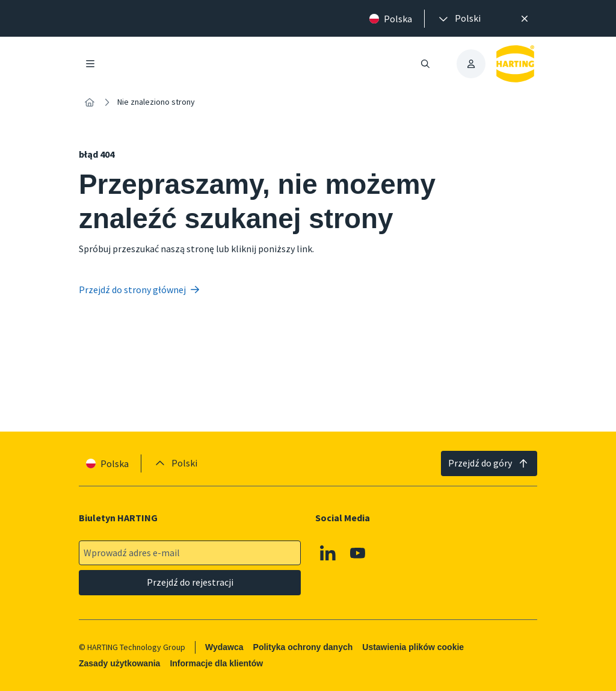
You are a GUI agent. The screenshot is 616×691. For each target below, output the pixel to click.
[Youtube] (358, 553)
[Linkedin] (328, 553)
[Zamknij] (525, 19)
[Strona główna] (90, 102)
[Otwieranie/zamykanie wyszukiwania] (425, 64)
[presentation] (459, 19)
